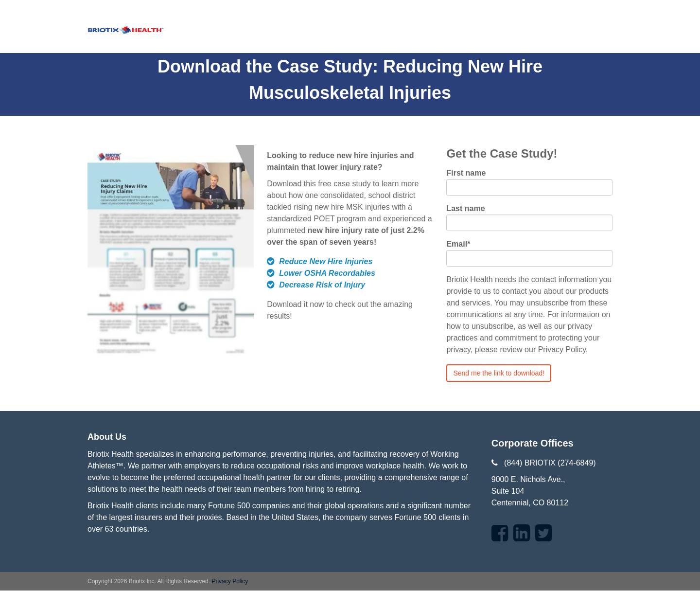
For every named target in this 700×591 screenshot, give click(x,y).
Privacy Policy (230, 581)
